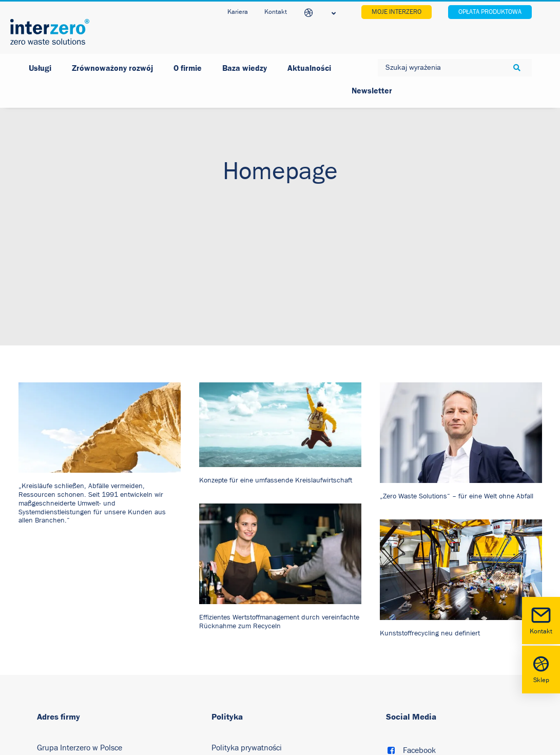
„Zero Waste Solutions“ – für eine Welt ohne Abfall (457, 458)
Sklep (541, 669)
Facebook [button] (419, 712)
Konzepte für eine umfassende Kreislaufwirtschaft (276, 442)
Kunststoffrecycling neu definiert (430, 595)
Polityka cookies (239, 733)
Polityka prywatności (247, 710)
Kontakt (541, 620)
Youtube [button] (417, 747)
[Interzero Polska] (50, 32)
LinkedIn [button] (418, 730)
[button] (100, 390)
